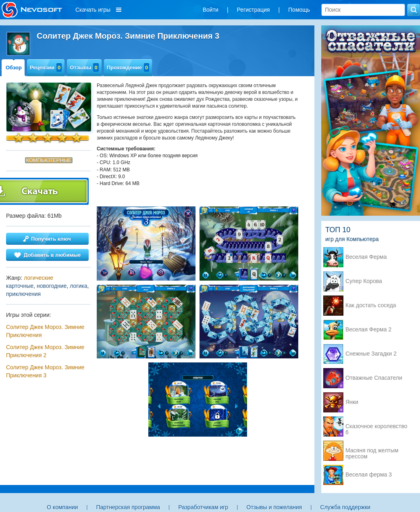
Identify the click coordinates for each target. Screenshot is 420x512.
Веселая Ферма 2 (368, 330)
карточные (20, 286)
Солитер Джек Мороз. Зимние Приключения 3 (45, 371)
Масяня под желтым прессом (372, 451)
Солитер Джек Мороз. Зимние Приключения (45, 331)
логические (38, 278)
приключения (23, 294)
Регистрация (254, 10)
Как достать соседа (371, 305)
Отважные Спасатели (374, 378)
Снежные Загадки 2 (371, 354)
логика (78, 286)
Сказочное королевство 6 (376, 427)
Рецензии (46, 68)
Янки (352, 402)
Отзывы (84, 68)
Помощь (299, 10)
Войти (211, 10)
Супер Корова (364, 281)
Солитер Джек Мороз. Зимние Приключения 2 (45, 351)
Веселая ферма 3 (369, 475)
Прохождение (128, 68)
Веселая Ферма (366, 257)
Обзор (14, 68)
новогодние (52, 286)
